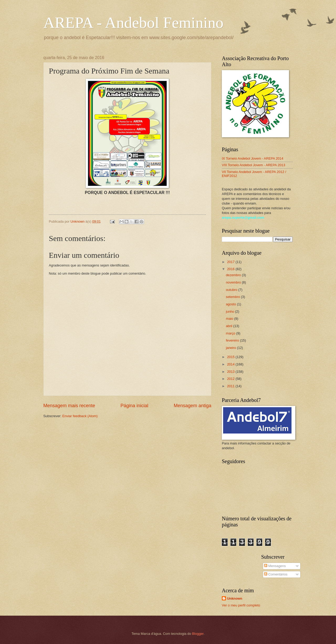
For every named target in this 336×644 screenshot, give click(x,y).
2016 (231, 269)
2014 (231, 364)
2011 (231, 386)
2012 (231, 379)
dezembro (234, 275)
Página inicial (134, 406)
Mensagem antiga (193, 406)
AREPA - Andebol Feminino (133, 23)
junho (230, 311)
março (231, 333)
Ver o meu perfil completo (241, 605)
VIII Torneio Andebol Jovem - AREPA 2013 (253, 165)
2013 (231, 372)
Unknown (235, 598)
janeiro (231, 348)
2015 (231, 357)
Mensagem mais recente (69, 406)
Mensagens (275, 566)
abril (229, 326)
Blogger (198, 634)
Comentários (276, 574)
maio (230, 319)
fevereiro (233, 340)
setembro (233, 297)
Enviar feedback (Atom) (80, 416)
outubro (232, 290)
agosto (231, 304)
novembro (234, 282)
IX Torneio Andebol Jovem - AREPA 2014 (253, 158)
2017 (231, 262)
